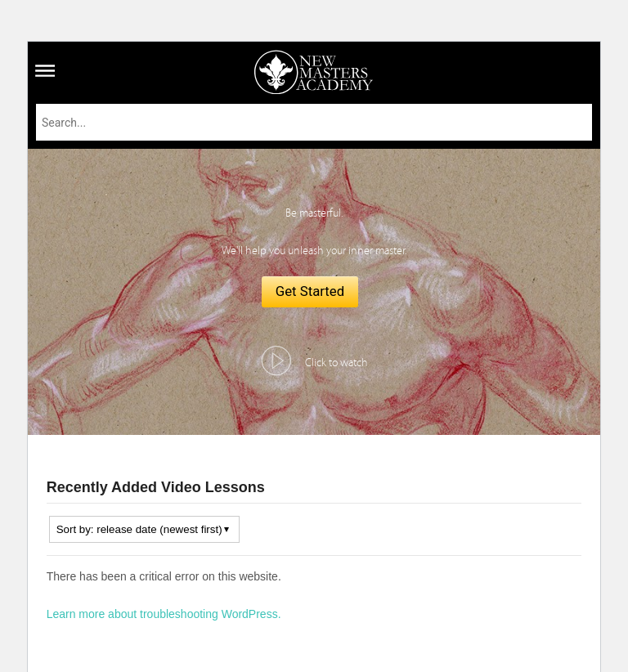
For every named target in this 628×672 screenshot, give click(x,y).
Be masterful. (314, 213)
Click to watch (336, 363)
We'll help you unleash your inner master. (314, 251)
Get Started (310, 291)
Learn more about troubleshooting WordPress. (164, 614)
